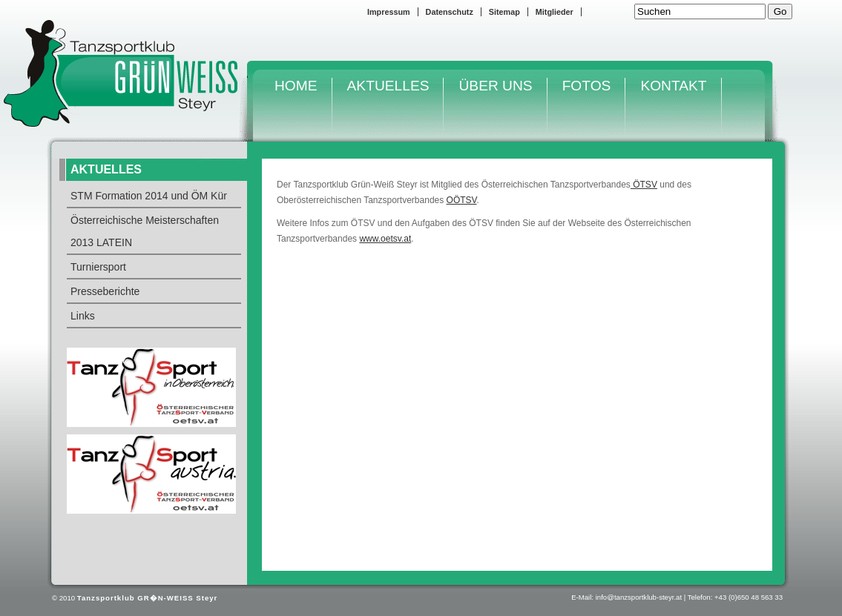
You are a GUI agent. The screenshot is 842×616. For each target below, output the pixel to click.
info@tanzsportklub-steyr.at (639, 597)
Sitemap (504, 12)
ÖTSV (644, 185)
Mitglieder (555, 12)
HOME (296, 86)
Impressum (389, 12)
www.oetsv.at (385, 239)
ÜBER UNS (495, 86)
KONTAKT (673, 86)
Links (83, 316)
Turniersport (98, 267)
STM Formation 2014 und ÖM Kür (149, 196)
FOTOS (587, 86)
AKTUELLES (388, 86)
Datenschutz (450, 12)
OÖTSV (462, 200)
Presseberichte (105, 291)
